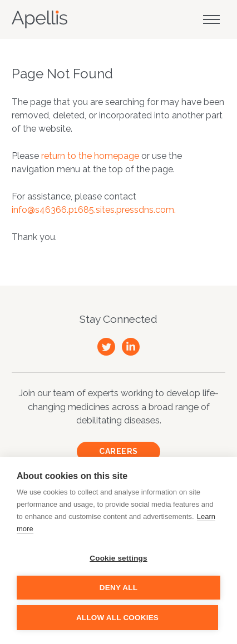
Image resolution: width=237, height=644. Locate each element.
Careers (119, 451)
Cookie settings (119, 558)
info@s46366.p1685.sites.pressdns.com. (94, 210)
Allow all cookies (117, 618)
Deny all (119, 588)
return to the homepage (90, 156)
